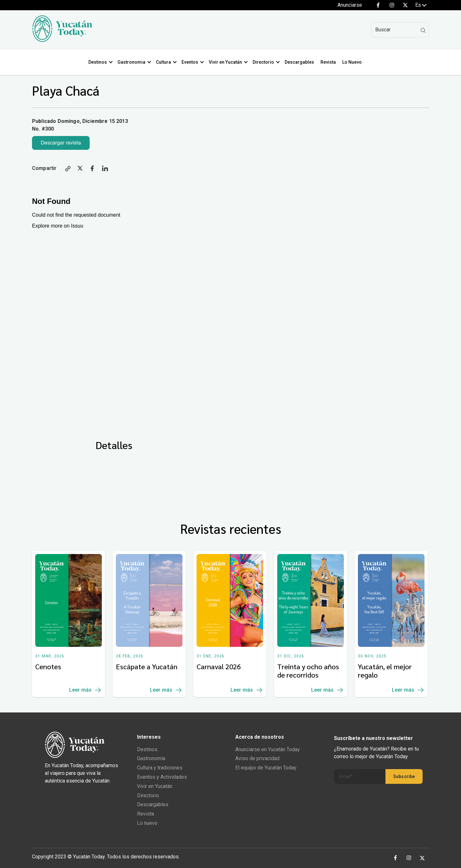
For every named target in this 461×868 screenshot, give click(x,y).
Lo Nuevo (353, 62)
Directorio (265, 62)
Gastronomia (133, 62)
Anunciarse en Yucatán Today (268, 749)
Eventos (191, 62)
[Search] (400, 30)
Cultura (165, 62)
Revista (329, 62)
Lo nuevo (147, 823)
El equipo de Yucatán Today (266, 768)
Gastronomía (151, 758)
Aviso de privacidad (257, 758)
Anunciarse (350, 5)
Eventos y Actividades (162, 777)
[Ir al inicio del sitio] (62, 40)
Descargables (301, 62)
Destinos (99, 62)
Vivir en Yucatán (227, 62)
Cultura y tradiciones (160, 768)
